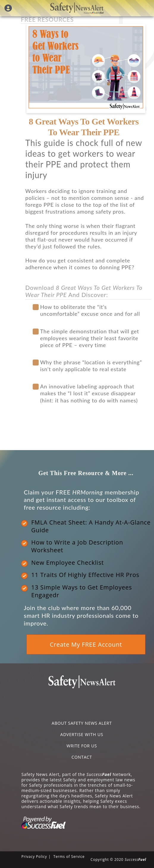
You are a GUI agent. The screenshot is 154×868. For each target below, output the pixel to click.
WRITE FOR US (82, 746)
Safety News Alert (77, 8)
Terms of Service (69, 857)
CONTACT (82, 757)
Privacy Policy (34, 857)
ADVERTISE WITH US (82, 734)
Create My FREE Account (86, 644)
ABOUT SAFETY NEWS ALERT (82, 723)
